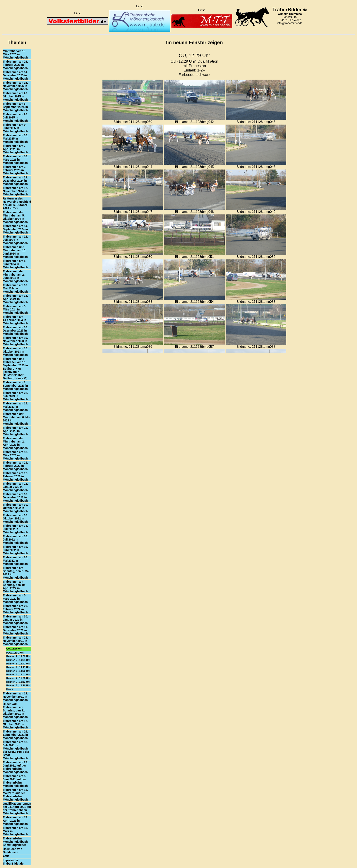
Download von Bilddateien (13, 851)
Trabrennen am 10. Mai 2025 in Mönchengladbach (15, 139)
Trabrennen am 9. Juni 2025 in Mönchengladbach (15, 128)
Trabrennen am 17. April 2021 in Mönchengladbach (15, 821)
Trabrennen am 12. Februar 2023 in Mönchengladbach (15, 476)
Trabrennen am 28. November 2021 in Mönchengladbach (15, 641)
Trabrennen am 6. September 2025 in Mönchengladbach (15, 107)
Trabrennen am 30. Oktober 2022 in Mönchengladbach (15, 508)
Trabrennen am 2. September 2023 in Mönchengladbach (15, 386)
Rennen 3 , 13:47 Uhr (18, 664)
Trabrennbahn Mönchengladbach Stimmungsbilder (15, 842)
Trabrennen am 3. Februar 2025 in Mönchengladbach (15, 170)
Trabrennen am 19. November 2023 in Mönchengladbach (15, 341)
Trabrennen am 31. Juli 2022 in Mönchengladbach (15, 529)
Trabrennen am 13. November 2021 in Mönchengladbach (15, 697)
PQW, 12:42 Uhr (15, 653)
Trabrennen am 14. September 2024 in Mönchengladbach (15, 229)
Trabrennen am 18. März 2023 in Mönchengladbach (15, 455)
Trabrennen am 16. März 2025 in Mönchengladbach (15, 160)
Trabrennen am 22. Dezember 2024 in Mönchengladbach (15, 181)
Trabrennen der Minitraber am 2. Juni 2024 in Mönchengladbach (15, 276)
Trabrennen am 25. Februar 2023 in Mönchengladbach (15, 466)
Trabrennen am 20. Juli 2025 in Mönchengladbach (15, 117)
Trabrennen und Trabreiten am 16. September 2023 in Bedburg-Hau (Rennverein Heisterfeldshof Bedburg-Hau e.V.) (15, 369)
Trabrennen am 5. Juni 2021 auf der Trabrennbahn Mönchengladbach (15, 781)
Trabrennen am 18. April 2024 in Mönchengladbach (15, 299)
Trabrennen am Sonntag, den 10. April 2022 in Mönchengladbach (15, 586)
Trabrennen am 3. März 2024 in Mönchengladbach (15, 309)
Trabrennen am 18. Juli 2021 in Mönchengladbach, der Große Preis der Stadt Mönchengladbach (16, 750)
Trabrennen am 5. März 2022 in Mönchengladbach (15, 599)
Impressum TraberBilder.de (13, 862)
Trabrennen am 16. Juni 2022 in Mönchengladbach (15, 550)
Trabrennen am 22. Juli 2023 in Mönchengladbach (15, 396)
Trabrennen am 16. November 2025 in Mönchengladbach (15, 86)
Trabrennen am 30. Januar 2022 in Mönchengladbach (15, 620)
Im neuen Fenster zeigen (194, 42)
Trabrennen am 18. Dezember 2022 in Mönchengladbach (15, 497)
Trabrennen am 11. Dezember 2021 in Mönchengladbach (15, 630)
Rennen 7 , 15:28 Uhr (18, 678)
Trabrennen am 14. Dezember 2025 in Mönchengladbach (15, 75)
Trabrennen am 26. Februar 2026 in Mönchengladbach (15, 65)
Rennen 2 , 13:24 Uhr (18, 660)
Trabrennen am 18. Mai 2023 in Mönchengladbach (15, 407)
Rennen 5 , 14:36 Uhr (18, 671)
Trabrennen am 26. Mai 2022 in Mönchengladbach (15, 561)
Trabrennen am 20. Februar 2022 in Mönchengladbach (15, 609)
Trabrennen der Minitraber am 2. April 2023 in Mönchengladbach (15, 443)
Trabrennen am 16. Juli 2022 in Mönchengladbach (15, 540)
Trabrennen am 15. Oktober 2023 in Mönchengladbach (15, 352)
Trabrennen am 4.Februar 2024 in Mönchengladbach (15, 320)
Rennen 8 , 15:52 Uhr (18, 682)
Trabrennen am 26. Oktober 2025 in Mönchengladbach (15, 96)
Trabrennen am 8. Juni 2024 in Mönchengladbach (15, 264)
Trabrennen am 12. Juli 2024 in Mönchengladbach (15, 240)
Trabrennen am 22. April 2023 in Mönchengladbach (15, 431)
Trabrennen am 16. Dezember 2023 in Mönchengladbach (15, 331)
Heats (10, 689)
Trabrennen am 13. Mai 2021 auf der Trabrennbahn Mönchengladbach (15, 795)
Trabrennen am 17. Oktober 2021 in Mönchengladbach (15, 724)
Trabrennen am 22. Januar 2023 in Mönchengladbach (15, 487)
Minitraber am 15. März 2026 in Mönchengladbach (15, 54)
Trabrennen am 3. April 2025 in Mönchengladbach (15, 149)
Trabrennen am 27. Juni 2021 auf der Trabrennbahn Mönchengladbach (15, 767)
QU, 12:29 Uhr (14, 649)
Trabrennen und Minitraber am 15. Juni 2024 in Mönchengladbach (15, 252)
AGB (6, 856)
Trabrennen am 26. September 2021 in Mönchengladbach (15, 735)
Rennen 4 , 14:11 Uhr (18, 667)
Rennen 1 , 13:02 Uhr (18, 656)
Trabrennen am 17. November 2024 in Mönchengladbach (15, 191)
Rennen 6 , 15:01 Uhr (18, 675)
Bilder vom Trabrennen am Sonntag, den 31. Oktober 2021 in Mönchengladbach (15, 710)
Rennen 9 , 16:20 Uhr (18, 686)
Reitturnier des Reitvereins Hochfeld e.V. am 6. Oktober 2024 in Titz (17, 203)
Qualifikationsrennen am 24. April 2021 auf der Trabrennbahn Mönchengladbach (17, 808)
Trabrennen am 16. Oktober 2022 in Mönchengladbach (15, 518)
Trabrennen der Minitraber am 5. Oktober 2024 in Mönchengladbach (15, 217)
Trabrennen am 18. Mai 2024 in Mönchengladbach (15, 288)
